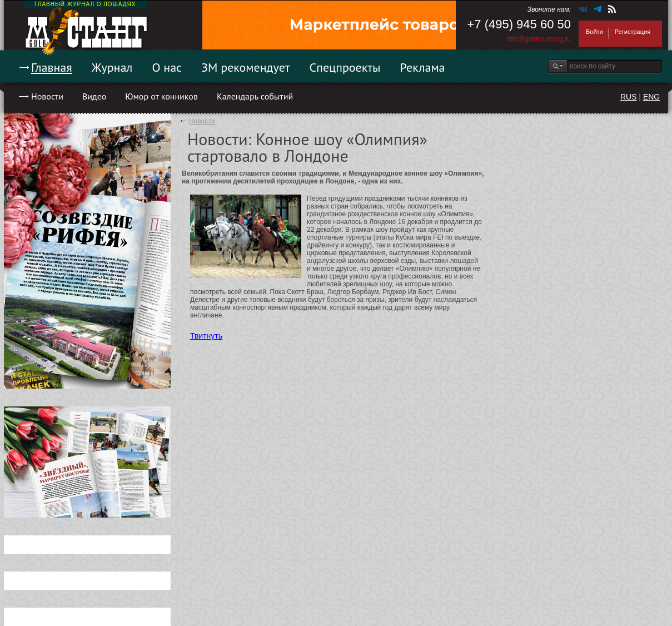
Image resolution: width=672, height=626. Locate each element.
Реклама (423, 67)
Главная (52, 67)
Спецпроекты (345, 67)
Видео (94, 96)
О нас (167, 67)
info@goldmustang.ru (539, 39)
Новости (47, 96)
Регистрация (633, 32)
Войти (594, 32)
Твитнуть (206, 336)
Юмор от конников (161, 96)
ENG (651, 97)
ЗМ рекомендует (246, 67)
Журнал (112, 67)
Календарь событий (255, 96)
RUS (629, 97)
